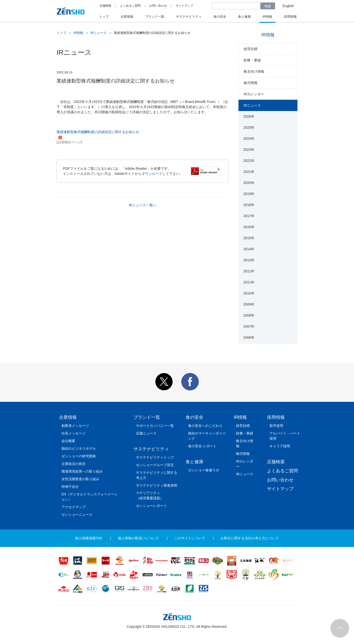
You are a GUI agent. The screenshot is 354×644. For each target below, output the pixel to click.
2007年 (249, 326)
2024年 (249, 139)
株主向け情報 (254, 71)
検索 (268, 6)
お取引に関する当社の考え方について (250, 538)
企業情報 (68, 417)
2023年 (249, 150)
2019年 (249, 194)
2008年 (249, 315)
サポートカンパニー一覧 (155, 426)
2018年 (249, 205)
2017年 (249, 216)
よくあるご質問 (130, 6)
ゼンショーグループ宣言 (155, 465)
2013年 (249, 260)
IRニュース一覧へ (143, 205)
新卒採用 (276, 426)
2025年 (249, 127)
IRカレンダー (254, 94)
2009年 (249, 304)
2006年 (249, 337)
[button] (164, 389)
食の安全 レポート (202, 446)
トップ (61, 33)
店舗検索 (105, 6)
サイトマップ (184, 6)
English (288, 6)
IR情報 (78, 33)
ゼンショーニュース (77, 515)
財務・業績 (252, 60)
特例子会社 (70, 487)
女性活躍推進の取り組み (80, 479)
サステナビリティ (151, 449)
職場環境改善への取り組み (82, 471)
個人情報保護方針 (89, 538)
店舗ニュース (146, 433)
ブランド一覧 (147, 417)
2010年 (249, 293)
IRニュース (98, 33)
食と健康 (194, 462)
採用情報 (276, 417)
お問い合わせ (158, 6)
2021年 (249, 172)
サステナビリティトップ (155, 457)
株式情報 (251, 83)
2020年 (249, 183)
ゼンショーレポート (151, 506)
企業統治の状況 (74, 464)
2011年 (249, 282)
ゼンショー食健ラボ (204, 470)
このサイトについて (190, 538)
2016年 (249, 227)
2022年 (249, 161)
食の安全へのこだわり (205, 426)
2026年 (249, 116)
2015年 (249, 238)
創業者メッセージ (75, 426)
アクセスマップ (74, 507)
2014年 (249, 249)
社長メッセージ (74, 433)
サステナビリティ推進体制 (157, 485)
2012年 (249, 271)
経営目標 (251, 49)
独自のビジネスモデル (79, 448)
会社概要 (68, 441)
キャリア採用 (280, 446)
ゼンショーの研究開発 (79, 456)
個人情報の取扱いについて (138, 538)
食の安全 (194, 417)
